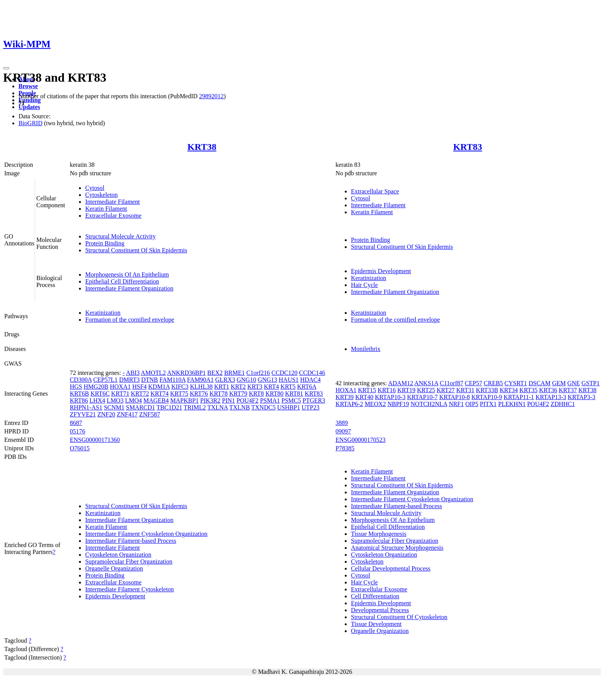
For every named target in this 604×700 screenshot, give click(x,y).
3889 (342, 423)
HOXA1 (120, 387)
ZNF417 (127, 414)
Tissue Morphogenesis (379, 534)
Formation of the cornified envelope (130, 320)
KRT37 (568, 390)
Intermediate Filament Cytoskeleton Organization (146, 534)
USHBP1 (289, 407)
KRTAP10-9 (487, 397)
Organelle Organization (114, 568)
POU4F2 (247, 400)
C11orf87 (452, 383)
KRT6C (100, 394)
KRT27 (445, 390)
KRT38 (202, 147)
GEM (559, 383)
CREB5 (493, 383)
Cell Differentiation (375, 596)
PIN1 (228, 400)
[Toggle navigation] (6, 68)
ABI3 (133, 373)
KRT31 (466, 390)
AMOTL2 (154, 373)
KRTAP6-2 (349, 404)
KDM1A (159, 387)
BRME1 (234, 373)
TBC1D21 (169, 407)
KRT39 (345, 397)
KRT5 (288, 387)
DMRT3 (129, 380)
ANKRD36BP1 (186, 373)
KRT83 (467, 147)
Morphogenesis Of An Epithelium (127, 274)
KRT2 (238, 387)
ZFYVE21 (83, 414)
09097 (343, 431)
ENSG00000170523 (361, 440)
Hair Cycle (364, 285)
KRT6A (307, 387)
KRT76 (199, 394)
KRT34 (509, 390)
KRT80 (274, 394)
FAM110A (173, 380)
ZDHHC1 (563, 404)
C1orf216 (258, 373)
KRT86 (79, 400)
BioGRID (30, 123)
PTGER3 (314, 400)
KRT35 (528, 390)
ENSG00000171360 (95, 440)
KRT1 (222, 387)
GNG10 (246, 380)
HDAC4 (310, 380)
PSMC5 (291, 400)
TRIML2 (195, 407)
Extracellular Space (375, 191)
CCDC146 (312, 373)
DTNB (149, 380)
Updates (29, 107)
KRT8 (256, 394)
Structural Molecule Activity (120, 236)
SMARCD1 (141, 407)
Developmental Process (380, 610)
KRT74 (160, 394)
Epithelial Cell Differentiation (122, 281)
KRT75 (179, 394)
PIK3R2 (210, 400)
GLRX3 (225, 380)
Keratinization (369, 278)
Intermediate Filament (112, 202)
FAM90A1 (200, 380)
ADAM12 (400, 383)
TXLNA (217, 407)
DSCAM (539, 383)
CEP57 (473, 383)
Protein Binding (105, 243)
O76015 (80, 448)
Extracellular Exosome (113, 216)
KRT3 (255, 387)
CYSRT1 (516, 383)
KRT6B (79, 394)
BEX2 (215, 373)
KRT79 (238, 394)
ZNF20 (106, 414)
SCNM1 (114, 407)
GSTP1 (591, 383)
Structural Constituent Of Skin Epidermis (136, 250)
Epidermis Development (381, 271)
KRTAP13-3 (551, 397)
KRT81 (294, 394)
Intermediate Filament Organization (129, 288)
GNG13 (268, 380)
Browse (28, 86)
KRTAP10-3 (390, 397)
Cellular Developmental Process (391, 568)
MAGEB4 (156, 400)
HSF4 (139, 387)
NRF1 (456, 404)
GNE (574, 383)
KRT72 (140, 394)
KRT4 (271, 387)
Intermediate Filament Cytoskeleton (129, 589)
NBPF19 (398, 404)
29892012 (211, 96)
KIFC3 (180, 387)
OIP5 (472, 404)
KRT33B (487, 390)
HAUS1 (289, 380)
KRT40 (364, 397)
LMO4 (134, 400)
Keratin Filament (106, 209)
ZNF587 (149, 414)
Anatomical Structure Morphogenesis (397, 548)
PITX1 (488, 404)
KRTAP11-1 (519, 397)
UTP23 (310, 407)
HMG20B (96, 387)
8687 (76, 423)
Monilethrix (366, 349)
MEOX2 (375, 404)
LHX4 (97, 400)
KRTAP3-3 (582, 397)
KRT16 (387, 390)
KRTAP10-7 (423, 397)
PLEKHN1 (512, 404)
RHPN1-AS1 (86, 407)
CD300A (81, 380)
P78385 (345, 448)
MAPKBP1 (185, 400)
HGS (76, 387)
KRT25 (426, 390)
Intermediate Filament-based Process (131, 541)
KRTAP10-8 (455, 397)
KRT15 (367, 390)
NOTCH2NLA (429, 404)
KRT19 (406, 390)
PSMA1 (270, 400)
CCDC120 (285, 373)
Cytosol (95, 188)
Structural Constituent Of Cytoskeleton (399, 617)
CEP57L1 (105, 380)
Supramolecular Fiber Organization (129, 562)
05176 (77, 431)
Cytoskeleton (101, 195)
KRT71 (120, 394)
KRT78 (219, 394)
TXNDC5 (263, 407)
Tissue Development (376, 624)
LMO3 (115, 400)
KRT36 (548, 390)
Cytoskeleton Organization (118, 555)
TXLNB (239, 407)
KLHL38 (201, 387)
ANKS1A (426, 383)
